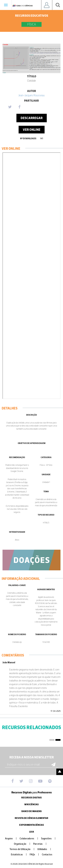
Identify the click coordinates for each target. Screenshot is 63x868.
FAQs (36, 855)
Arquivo (12, 839)
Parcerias (41, 844)
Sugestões (50, 839)
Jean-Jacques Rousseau (31, 95)
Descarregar (32, 118)
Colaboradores (30, 839)
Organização (23, 844)
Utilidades (45, 849)
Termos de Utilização (23, 849)
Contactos (47, 855)
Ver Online (32, 130)
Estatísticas (20, 855)
